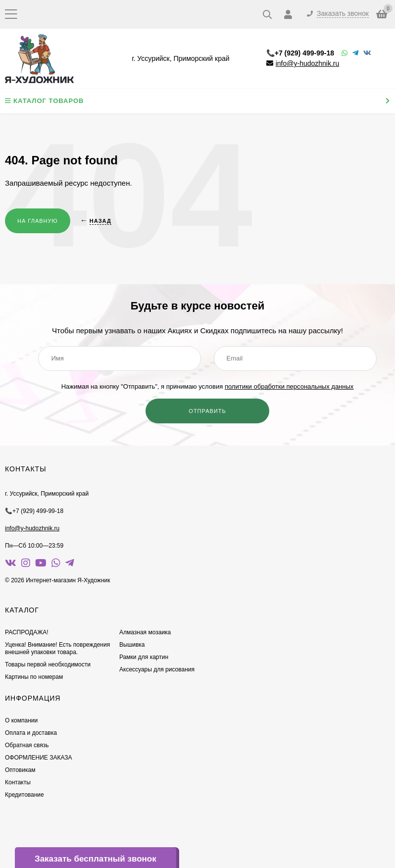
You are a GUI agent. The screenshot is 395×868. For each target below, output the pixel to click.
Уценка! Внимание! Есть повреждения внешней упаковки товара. (57, 648)
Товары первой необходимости (48, 664)
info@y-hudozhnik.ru (308, 63)
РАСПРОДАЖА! (27, 632)
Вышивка (132, 645)
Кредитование (25, 795)
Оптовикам (20, 770)
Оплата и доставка (31, 733)
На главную (38, 221)
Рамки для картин (144, 657)
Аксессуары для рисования (157, 669)
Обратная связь (27, 745)
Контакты (18, 782)
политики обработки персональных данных (289, 386)
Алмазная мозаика (145, 632)
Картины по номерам (34, 677)
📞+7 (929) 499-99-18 (300, 53)
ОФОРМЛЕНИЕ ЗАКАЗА (39, 758)
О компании (21, 720)
